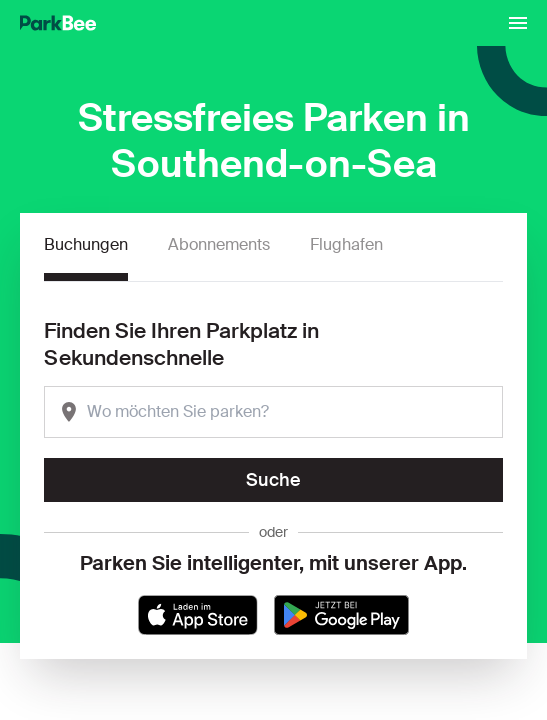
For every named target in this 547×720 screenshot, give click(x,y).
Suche (273, 480)
